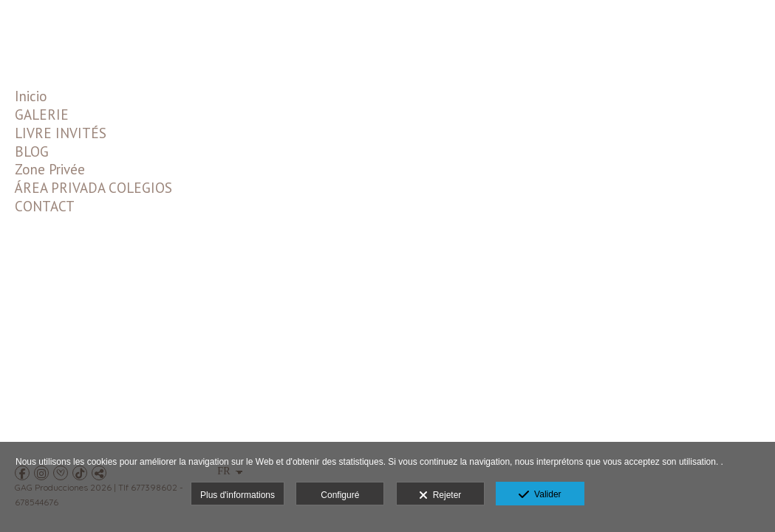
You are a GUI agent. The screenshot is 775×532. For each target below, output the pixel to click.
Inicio (31, 96)
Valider (540, 495)
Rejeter (440, 496)
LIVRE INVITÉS (61, 133)
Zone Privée (50, 169)
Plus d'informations (238, 495)
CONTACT (45, 206)
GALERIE (42, 115)
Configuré (340, 495)
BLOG (32, 151)
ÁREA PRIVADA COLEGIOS (93, 188)
